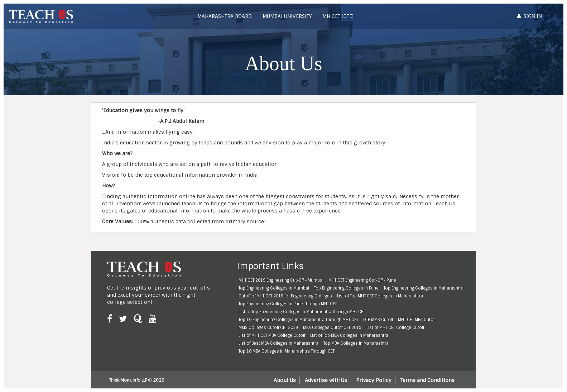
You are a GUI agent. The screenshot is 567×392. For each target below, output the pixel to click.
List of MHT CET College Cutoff (395, 328)
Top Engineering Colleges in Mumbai (274, 288)
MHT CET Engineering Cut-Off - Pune (362, 280)
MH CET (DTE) (338, 16)
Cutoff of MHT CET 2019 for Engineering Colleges (285, 296)
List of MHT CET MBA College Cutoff (272, 335)
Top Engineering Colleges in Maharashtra (424, 288)
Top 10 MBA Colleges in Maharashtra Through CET (287, 351)
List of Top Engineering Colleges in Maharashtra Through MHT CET (302, 312)
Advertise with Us (326, 380)
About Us (285, 380)
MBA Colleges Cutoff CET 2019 (332, 328)
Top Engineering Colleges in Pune (346, 288)
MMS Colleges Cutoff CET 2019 (268, 328)
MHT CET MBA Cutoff (417, 320)
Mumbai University (287, 16)
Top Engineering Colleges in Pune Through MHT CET (288, 304)
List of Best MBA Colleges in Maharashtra (278, 343)
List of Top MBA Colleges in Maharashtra (349, 335)
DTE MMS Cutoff (378, 320)
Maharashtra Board (225, 16)
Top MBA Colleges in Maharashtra (356, 343)
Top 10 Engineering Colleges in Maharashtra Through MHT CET (298, 320)
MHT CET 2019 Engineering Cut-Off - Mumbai (281, 280)
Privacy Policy (374, 380)
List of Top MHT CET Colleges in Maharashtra (380, 296)
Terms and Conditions (427, 380)
